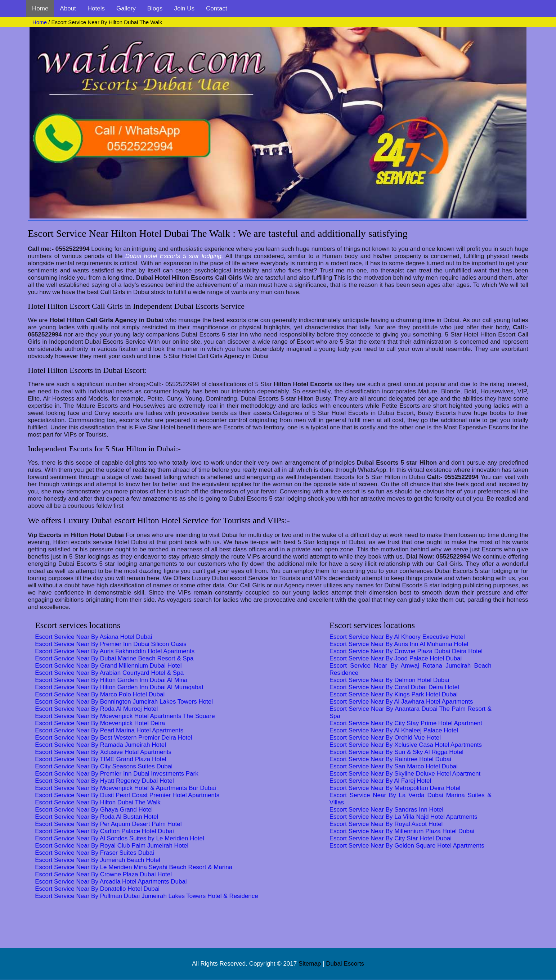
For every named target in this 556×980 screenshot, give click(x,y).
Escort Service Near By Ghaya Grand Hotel (94, 810)
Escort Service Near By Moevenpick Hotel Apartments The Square (125, 716)
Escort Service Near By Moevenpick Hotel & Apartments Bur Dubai (125, 788)
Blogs (155, 8)
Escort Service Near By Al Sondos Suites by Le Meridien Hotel (120, 838)
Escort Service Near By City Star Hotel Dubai (391, 838)
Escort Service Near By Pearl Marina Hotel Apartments (109, 730)
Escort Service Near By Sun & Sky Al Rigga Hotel (396, 752)
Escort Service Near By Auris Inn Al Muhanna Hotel (399, 644)
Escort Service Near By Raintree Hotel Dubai (390, 759)
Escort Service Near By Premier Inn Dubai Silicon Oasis (111, 644)
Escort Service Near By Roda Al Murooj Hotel (96, 709)
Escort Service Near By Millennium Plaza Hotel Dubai (402, 831)
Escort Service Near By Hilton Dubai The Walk (98, 802)
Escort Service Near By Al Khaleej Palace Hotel (394, 730)
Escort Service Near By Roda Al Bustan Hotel (97, 817)
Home (40, 8)
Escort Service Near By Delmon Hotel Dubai (389, 680)
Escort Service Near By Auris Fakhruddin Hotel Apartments (115, 651)
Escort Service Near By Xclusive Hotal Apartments (103, 752)
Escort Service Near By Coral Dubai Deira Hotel (394, 687)
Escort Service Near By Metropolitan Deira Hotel (395, 788)
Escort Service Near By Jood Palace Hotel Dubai (396, 658)
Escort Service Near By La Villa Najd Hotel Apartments (403, 817)
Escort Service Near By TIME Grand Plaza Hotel (100, 759)
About (68, 8)
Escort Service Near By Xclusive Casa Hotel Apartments (406, 745)
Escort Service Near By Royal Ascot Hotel (386, 824)
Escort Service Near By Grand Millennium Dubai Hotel (108, 666)
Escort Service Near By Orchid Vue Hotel (385, 738)
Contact (217, 8)
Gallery (126, 8)
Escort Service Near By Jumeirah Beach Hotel (98, 860)
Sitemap (310, 964)
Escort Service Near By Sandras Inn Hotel (387, 810)
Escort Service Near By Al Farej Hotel (380, 781)
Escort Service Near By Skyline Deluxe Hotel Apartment (405, 774)
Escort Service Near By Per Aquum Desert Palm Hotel (108, 824)
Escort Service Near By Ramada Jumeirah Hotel (100, 745)
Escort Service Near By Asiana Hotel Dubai (93, 637)
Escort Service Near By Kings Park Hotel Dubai (394, 694)
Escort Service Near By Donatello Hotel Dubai (97, 889)
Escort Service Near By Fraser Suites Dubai (95, 853)
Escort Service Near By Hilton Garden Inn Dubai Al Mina (111, 680)
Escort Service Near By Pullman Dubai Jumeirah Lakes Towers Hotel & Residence (147, 896)
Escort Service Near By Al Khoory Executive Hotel (397, 637)
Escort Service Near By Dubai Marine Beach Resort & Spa (114, 658)
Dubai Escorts (345, 964)
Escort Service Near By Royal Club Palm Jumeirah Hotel (112, 846)
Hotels (96, 8)
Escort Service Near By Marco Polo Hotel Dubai (100, 694)
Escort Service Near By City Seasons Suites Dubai (104, 766)
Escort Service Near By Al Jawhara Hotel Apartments (401, 702)
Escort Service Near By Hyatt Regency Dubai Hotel (104, 781)
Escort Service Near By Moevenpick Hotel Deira (100, 723)
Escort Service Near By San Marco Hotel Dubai (394, 766)
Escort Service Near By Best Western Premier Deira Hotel (113, 738)
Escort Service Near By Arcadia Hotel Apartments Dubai (111, 882)
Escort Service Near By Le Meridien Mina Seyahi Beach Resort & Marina (134, 867)
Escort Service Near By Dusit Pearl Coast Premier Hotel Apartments (127, 795)
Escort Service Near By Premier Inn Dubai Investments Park (117, 774)
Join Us (184, 8)
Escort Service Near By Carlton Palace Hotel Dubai (104, 831)
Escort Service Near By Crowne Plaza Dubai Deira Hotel (406, 651)
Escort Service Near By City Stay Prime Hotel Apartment (406, 723)
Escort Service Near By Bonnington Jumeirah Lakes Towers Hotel (124, 702)
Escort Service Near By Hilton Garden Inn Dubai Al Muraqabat (119, 687)
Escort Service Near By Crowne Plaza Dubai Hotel (103, 874)
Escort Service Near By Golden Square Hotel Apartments (407, 846)
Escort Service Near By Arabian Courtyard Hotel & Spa (109, 673)
